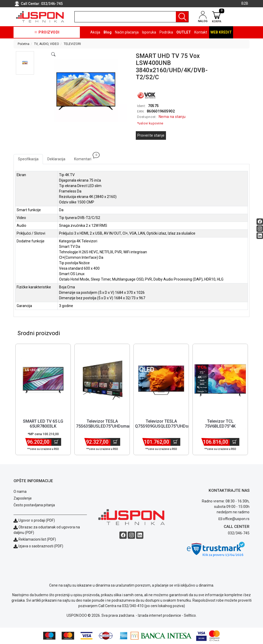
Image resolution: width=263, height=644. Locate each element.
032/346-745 (52, 4)
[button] (25, 63)
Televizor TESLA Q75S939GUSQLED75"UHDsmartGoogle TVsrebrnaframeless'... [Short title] (173, 426)
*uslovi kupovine (150, 123)
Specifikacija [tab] (28, 159)
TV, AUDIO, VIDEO (47, 44)
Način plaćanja (127, 32)
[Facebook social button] (260, 221)
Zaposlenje (23, 499)
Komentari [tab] (85, 158)
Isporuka (149, 32)
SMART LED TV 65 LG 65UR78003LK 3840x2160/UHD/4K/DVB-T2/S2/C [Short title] (43, 429)
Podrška (166, 32)
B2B (245, 3)
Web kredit (221, 32)
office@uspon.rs (236, 519)
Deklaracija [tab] (56, 159)
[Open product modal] (53, 55)
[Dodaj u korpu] (56, 442)
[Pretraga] (182, 17)
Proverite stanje (151, 135)
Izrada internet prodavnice (159, 616)
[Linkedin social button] (260, 235)
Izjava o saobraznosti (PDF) (41, 546)
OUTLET (184, 32)
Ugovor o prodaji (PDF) (34, 521)
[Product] (43, 381)
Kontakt (201, 32)
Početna (24, 44)
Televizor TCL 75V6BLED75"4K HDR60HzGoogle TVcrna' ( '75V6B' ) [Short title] (220, 429)
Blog (108, 32)
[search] (131, 17)
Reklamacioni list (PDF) (35, 540)
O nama (20, 492)
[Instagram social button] (260, 228)
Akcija (95, 32)
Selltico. (190, 616)
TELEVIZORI (72, 44)
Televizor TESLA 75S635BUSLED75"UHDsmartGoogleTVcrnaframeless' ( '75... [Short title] (128, 426)
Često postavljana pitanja (34, 505)
